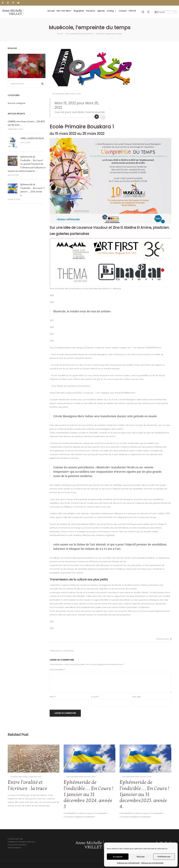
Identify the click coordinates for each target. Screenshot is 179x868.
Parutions (91, 11)
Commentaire (57, 670)
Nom (53, 697)
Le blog (112, 11)
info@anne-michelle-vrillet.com (21, 842)
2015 (52, 334)
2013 (52, 622)
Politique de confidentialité (128, 863)
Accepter (118, 857)
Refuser (141, 857)
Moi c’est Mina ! (64, 11)
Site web (137, 697)
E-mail (95, 697)
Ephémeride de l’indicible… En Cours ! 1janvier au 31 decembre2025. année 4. (144, 795)
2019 (52, 295)
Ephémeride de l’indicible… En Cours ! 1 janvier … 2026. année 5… (32, 190)
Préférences (164, 857)
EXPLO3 (132, 11)
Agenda (101, 11)
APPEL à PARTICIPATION (32, 138)
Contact (123, 11)
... (103, 117)
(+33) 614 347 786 (15, 839)
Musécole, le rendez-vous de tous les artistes (82, 311)
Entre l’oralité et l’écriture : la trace (27, 785)
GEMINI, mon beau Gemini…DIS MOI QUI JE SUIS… (26, 123)
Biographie (79, 11)
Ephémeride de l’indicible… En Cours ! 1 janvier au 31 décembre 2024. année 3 (88, 795)
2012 (52, 628)
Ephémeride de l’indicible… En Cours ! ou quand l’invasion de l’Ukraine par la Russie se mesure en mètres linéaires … (27, 164)
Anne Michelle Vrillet (59, 94)
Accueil (51, 11)
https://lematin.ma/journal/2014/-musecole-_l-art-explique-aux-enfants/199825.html (92, 393)
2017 (52, 320)
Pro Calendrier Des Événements (79, 34)
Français (160, 12)
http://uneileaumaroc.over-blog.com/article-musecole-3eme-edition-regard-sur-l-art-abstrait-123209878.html (105, 348)
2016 (52, 327)
